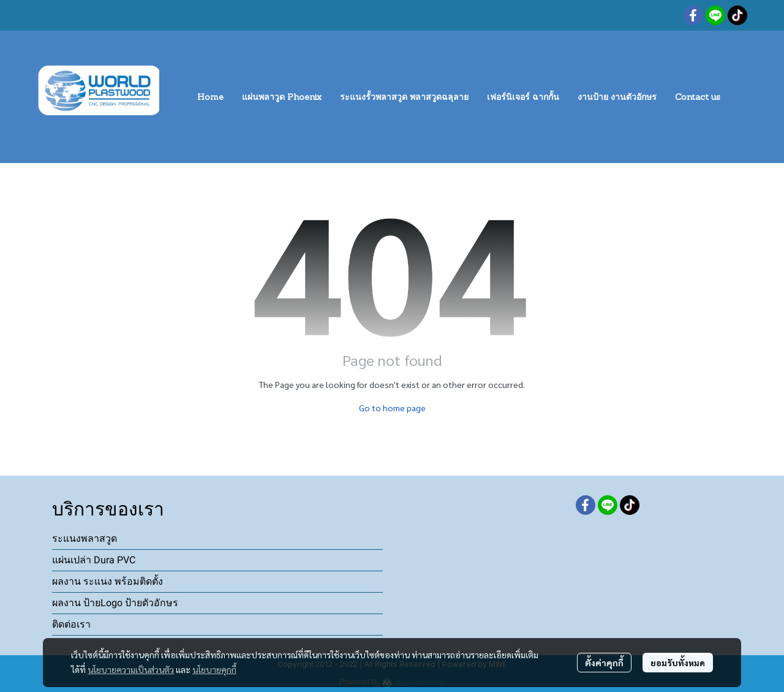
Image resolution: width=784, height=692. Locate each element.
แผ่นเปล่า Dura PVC (94, 560)
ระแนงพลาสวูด (85, 538)
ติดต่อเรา (71, 624)
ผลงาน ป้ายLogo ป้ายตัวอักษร (115, 603)
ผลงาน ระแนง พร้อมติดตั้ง (107, 581)
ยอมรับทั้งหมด (678, 663)
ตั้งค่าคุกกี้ (604, 663)
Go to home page (392, 408)
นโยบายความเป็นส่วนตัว (131, 669)
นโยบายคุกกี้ (214, 669)
